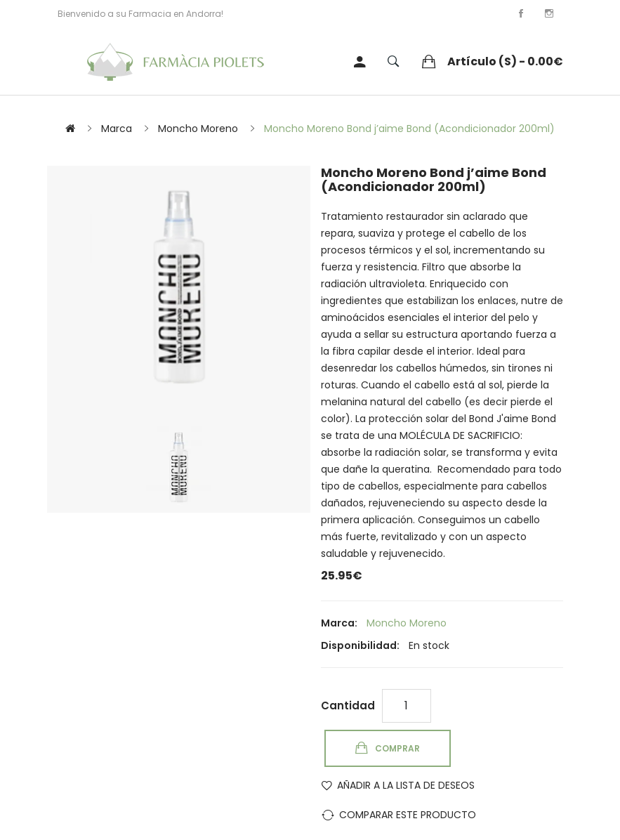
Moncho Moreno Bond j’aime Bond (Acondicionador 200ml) (409, 129)
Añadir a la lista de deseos (406, 785)
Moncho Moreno (198, 129)
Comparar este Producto (408, 815)
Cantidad (348, 706)
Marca (117, 129)
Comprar (397, 748)
